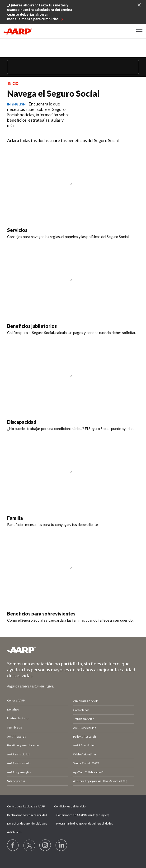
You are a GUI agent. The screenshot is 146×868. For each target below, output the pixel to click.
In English (16, 104)
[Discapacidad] (73, 385)
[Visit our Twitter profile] (29, 845)
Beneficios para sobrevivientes (41, 614)
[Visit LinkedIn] (61, 845)
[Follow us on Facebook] (13, 845)
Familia (15, 518)
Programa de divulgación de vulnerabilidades (85, 823)
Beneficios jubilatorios (32, 326)
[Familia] (73, 481)
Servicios (17, 230)
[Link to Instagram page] (45, 845)
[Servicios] (73, 193)
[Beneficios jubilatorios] (73, 289)
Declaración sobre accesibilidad (27, 815)
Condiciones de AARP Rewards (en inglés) (83, 815)
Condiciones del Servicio (70, 806)
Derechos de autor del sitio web (27, 823)
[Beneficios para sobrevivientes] (73, 577)
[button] (139, 31)
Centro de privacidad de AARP (26, 806)
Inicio (13, 83)
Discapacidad (22, 422)
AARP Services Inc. (85, 728)
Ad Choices (14, 832)
